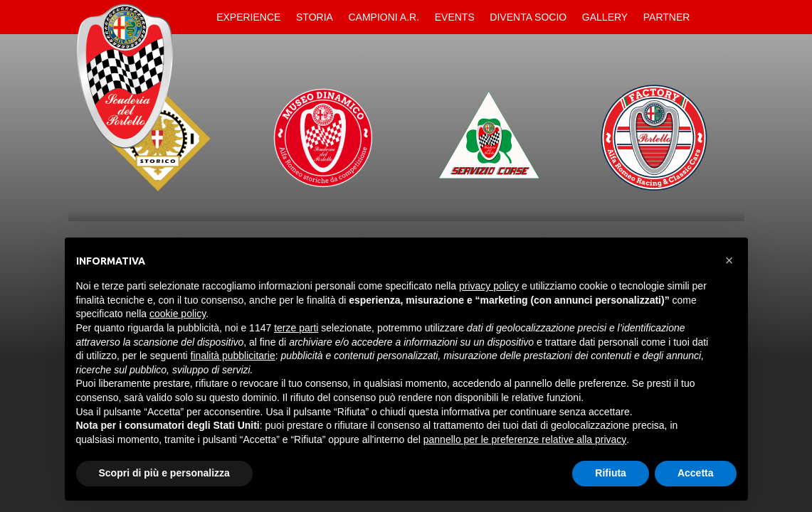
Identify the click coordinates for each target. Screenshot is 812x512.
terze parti (296, 328)
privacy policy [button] (489, 286)
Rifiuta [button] (611, 473)
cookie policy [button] (178, 314)
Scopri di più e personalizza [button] (164, 473)
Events (455, 17)
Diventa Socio (528, 17)
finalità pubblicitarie (233, 356)
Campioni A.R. (384, 17)
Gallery (605, 17)
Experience (248, 17)
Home (197, 17)
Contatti (710, 17)
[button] (729, 260)
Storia (315, 17)
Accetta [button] (696, 473)
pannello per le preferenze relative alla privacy (525, 439)
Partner (667, 17)
